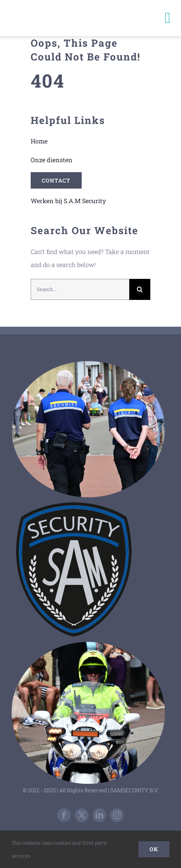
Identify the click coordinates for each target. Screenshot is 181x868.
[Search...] (80, 289)
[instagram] (117, 815)
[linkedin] (99, 815)
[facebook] (64, 815)
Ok (154, 849)
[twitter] (82, 815)
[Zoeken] (140, 289)
